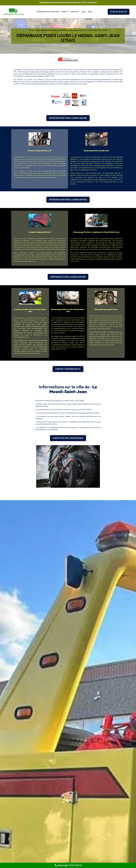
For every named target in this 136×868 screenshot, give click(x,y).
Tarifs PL (65, 12)
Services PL (75, 12)
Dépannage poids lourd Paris (48, 12)
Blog (84, 12)
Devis (90, 12)
